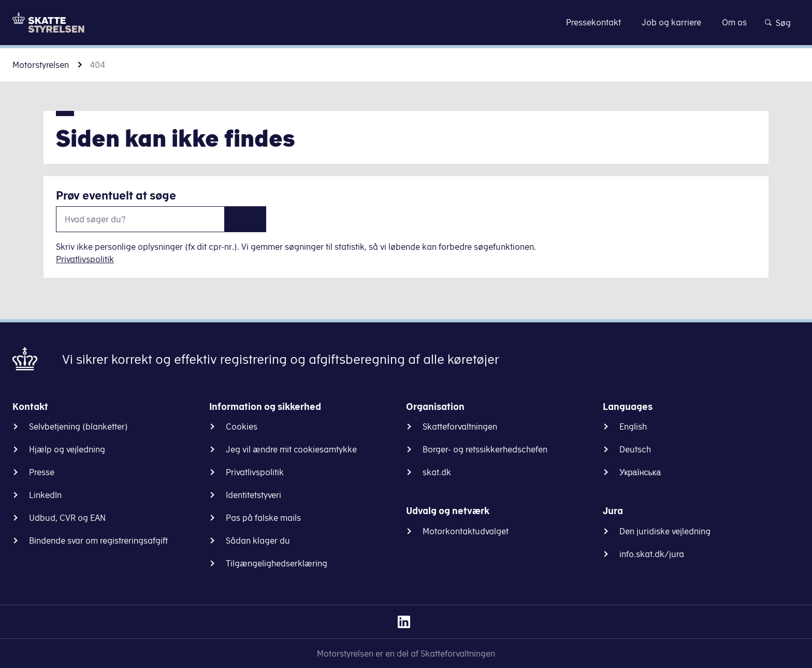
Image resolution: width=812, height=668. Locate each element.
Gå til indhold (406, 22)
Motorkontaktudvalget (466, 531)
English (633, 427)
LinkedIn (45, 495)
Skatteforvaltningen (460, 427)
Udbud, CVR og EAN (67, 518)
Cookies (242, 427)
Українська (640, 472)
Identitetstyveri (253, 495)
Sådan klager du (258, 541)
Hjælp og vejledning (67, 449)
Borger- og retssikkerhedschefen (485, 449)
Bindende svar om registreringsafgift (98, 541)
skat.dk (437, 472)
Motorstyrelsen (41, 65)
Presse (42, 472)
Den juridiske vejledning (665, 531)
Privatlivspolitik (85, 259)
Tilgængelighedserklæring (277, 563)
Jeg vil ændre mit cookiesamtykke (291, 449)
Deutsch (635, 449)
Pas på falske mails (263, 518)
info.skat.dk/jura (652, 554)
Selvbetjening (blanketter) (78, 427)
